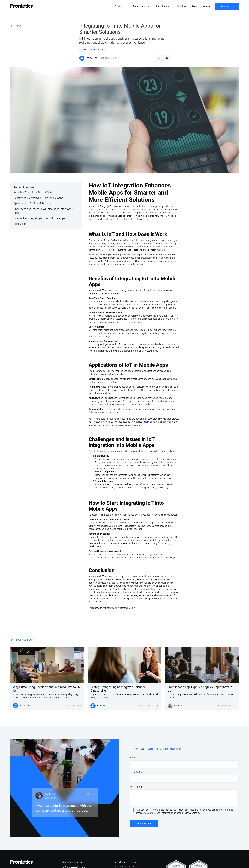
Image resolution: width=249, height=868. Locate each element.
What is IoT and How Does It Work (33, 192)
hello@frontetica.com (125, 862)
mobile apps (149, 422)
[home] (22, 6)
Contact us (227, 6)
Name (133, 758)
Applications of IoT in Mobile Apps (33, 203)
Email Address (137, 772)
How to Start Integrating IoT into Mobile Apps (39, 218)
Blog (195, 6)
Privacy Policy (193, 813)
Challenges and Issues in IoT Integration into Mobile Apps (43, 211)
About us (181, 6)
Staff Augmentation (72, 862)
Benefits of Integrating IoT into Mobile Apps (38, 198)
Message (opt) (137, 787)
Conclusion (20, 224)
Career (207, 6)
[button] (121, 6)
